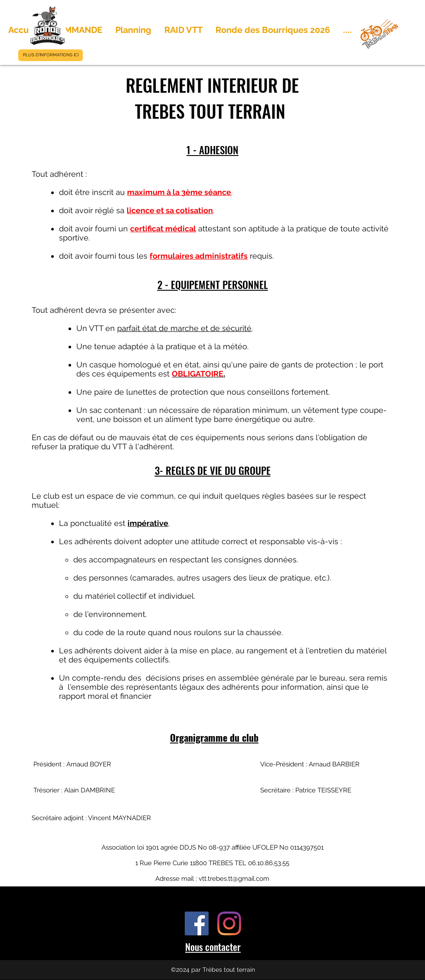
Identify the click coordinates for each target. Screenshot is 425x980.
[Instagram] (229, 923)
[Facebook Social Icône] (197, 923)
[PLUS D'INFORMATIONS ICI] (51, 55)
